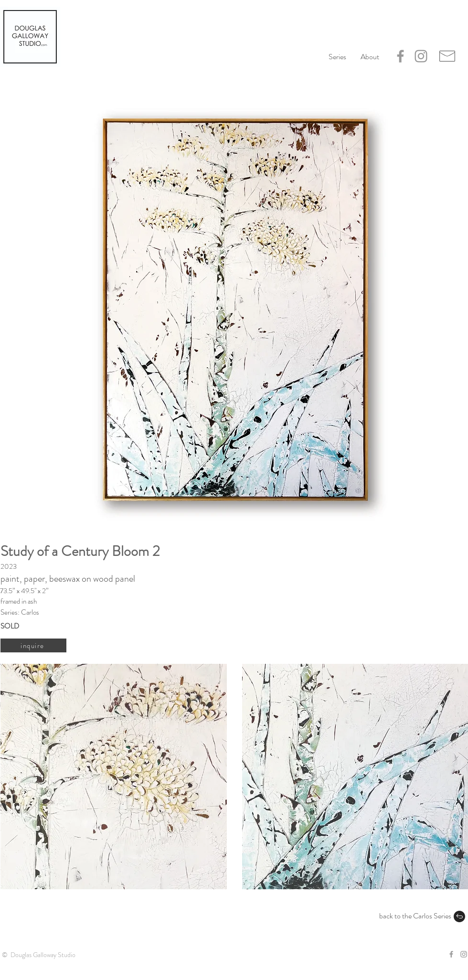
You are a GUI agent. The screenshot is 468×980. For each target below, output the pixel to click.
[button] (370, 57)
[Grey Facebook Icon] (400, 56)
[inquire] (33, 645)
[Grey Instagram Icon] (421, 56)
